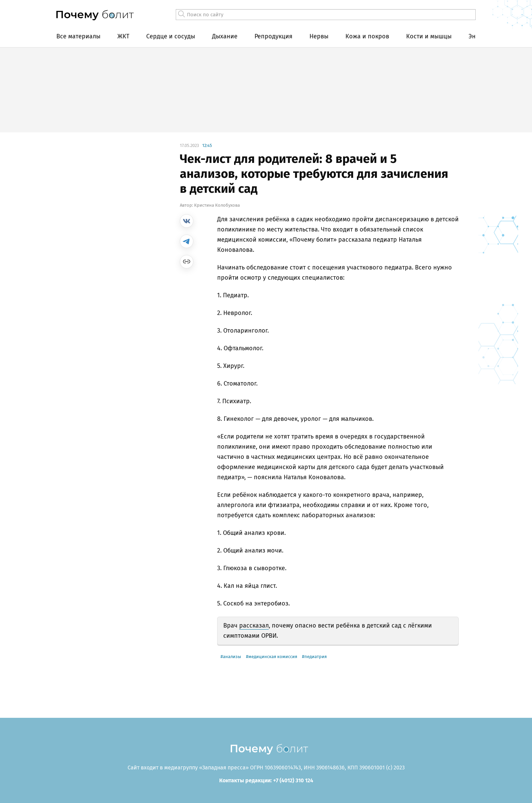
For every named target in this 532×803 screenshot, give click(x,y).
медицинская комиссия (273, 657)
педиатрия (316, 657)
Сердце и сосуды (171, 36)
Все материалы (78, 36)
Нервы (319, 36)
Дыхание (225, 36)
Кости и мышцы (429, 36)
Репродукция (273, 36)
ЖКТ (123, 36)
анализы (232, 657)
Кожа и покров (367, 36)
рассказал (254, 625)
